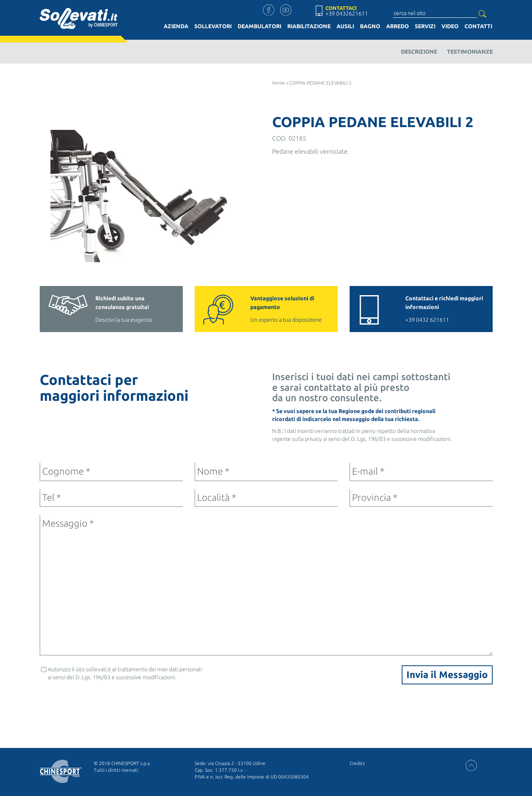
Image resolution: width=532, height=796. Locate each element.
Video (450, 26)
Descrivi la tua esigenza (135, 308)
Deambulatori (259, 26)
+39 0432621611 (347, 14)
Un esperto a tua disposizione (290, 308)
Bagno (370, 26)
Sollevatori (213, 26)
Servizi (425, 26)
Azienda (176, 26)
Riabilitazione (309, 26)
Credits (357, 763)
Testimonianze (470, 52)
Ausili (345, 26)
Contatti (478, 26)
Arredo (398, 26)
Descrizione (419, 52)
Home (279, 83)
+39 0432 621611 (445, 308)
